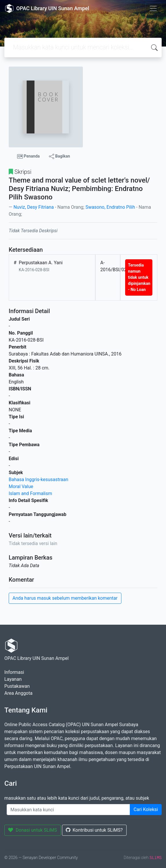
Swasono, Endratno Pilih (110, 207)
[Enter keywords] (68, 810)
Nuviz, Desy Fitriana (33, 207)
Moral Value (21, 486)
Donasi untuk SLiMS (33, 830)
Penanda (29, 156)
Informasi (14, 672)
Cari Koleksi (146, 809)
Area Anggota (18, 693)
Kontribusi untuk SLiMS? (94, 830)
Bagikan (59, 156)
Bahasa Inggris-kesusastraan (39, 479)
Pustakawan (17, 686)
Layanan (13, 679)
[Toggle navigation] (153, 8)
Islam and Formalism (30, 493)
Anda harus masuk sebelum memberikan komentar (65, 598)
